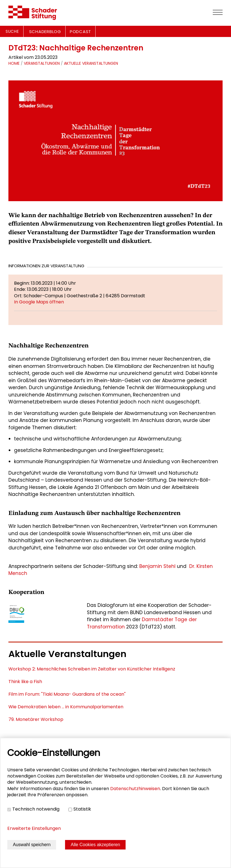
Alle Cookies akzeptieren (95, 845)
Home (14, 63)
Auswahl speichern (32, 845)
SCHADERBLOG (45, 32)
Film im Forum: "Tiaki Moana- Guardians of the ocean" (67, 694)
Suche (12, 31)
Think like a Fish (25, 682)
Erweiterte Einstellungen (34, 828)
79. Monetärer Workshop (36, 719)
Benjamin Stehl (157, 566)
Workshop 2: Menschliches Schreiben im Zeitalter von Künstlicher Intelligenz (92, 669)
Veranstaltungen (42, 63)
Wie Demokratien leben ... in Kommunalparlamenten (66, 707)
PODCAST (80, 32)
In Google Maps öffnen (39, 302)
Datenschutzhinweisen (135, 789)
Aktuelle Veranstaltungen (91, 63)
